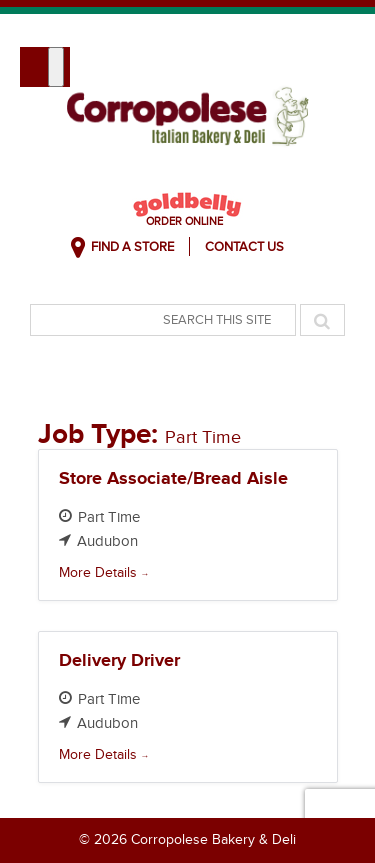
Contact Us (244, 247)
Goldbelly (187, 204)
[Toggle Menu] (56, 67)
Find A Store (132, 247)
